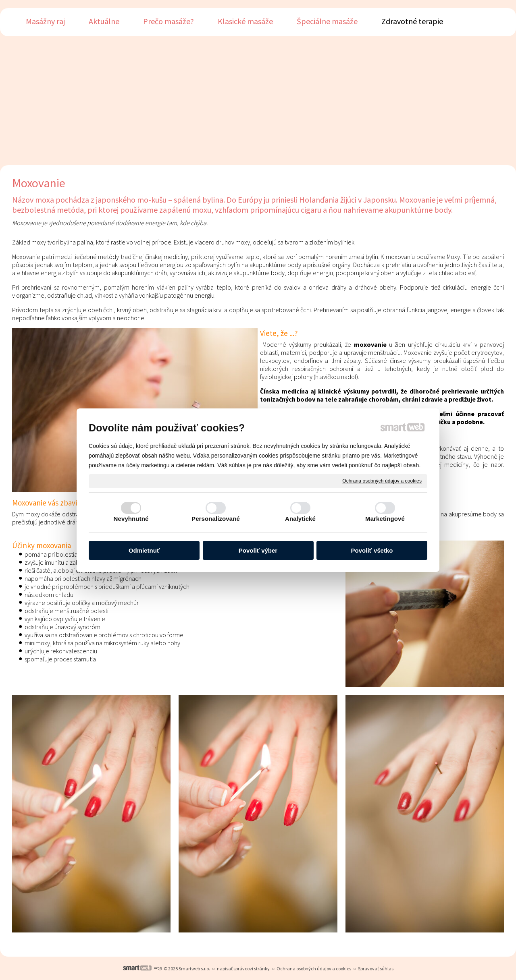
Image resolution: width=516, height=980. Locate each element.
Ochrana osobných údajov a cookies (382, 481)
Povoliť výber (258, 550)
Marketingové (385, 519)
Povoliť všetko (372, 550)
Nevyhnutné (131, 519)
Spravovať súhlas (376, 969)
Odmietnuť (144, 550)
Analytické (300, 519)
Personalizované (216, 519)
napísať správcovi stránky (243, 969)
